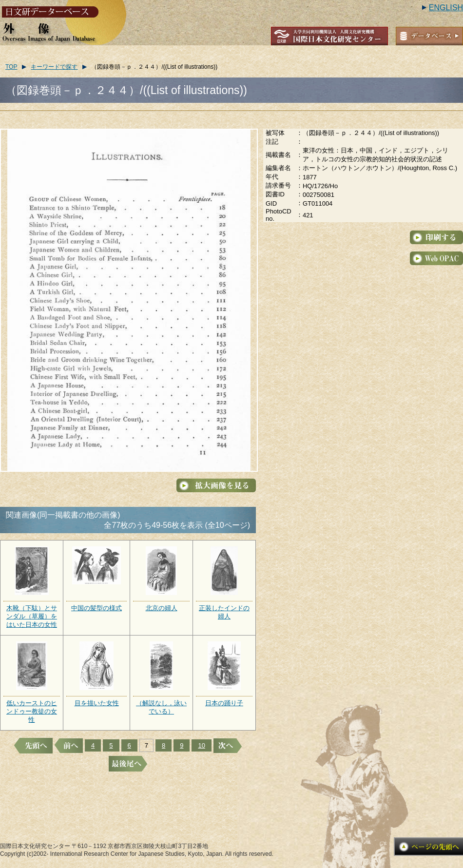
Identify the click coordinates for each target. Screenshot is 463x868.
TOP (11, 67)
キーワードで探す (54, 67)
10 (201, 745)
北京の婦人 (162, 608)
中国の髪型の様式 (96, 608)
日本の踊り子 (224, 703)
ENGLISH (446, 8)
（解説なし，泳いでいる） (161, 707)
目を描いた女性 (97, 703)
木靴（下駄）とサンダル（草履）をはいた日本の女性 (32, 616)
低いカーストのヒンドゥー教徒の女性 (32, 711)
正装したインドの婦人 (224, 612)
